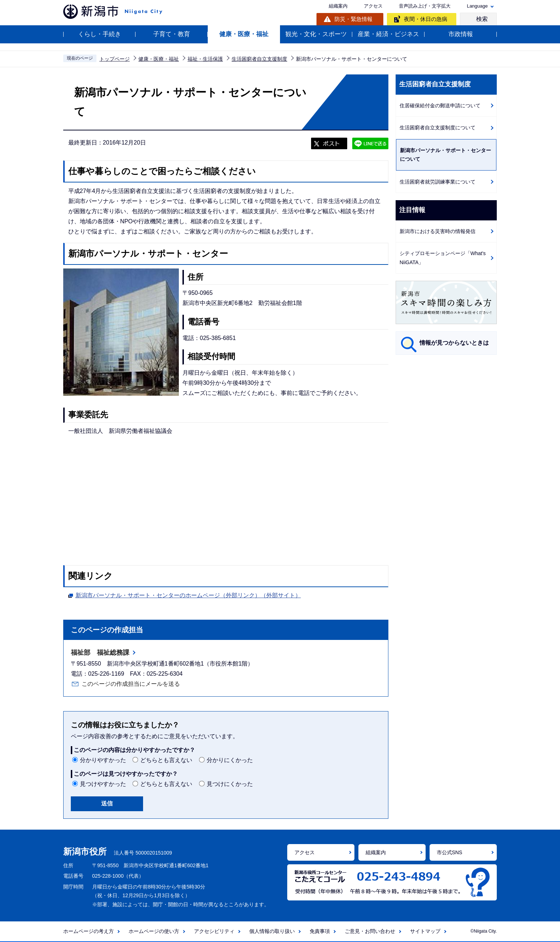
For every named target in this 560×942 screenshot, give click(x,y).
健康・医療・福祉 (244, 34)
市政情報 (461, 34)
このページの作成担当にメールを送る (131, 684)
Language (477, 6)
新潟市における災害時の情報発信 (438, 231)
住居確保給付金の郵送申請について (440, 106)
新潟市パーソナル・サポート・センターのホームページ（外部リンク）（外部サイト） (188, 594)
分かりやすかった (103, 760)
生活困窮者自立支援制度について (438, 128)
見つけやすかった (103, 784)
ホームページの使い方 (154, 931)
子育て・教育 (172, 34)
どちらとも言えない (166, 760)
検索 (482, 19)
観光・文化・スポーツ (316, 34)
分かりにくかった (230, 760)
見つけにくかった (230, 784)
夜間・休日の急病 (426, 19)
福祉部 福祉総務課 (100, 653)
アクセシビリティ (214, 931)
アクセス (373, 6)
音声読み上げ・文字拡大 (425, 6)
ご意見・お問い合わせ (370, 931)
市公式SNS (450, 852)
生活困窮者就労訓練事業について (438, 182)
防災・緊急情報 (354, 19)
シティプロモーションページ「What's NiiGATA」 (443, 258)
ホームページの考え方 (89, 931)
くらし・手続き (100, 34)
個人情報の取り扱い (272, 931)
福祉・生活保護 (205, 59)
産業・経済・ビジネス (388, 34)
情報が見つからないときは (454, 343)
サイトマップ (425, 931)
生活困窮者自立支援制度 (259, 59)
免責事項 (320, 931)
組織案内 (338, 6)
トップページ (115, 59)
